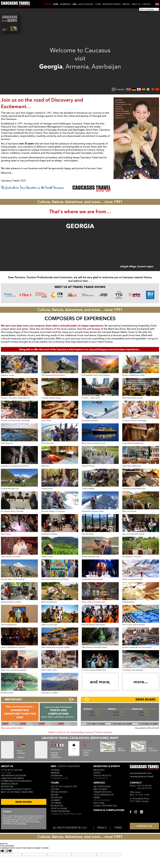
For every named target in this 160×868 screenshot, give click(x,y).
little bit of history (12, 770)
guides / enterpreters (105, 806)
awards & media (9, 784)
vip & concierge (102, 800)
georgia (55, 770)
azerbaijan (56, 776)
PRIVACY (102, 828)
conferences (101, 778)
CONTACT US (144, 826)
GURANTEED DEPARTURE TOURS (66, 814)
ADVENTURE (57, 798)
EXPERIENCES (65, 4)
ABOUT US (136, 4)
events (97, 773)
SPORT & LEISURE (59, 809)
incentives (99, 770)
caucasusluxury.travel (142, 776)
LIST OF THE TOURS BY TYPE (64, 787)
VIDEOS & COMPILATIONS (109, 810)
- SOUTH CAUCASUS (83, 4)
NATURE (55, 795)
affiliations (7, 787)
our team (6, 773)
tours (55, 783)
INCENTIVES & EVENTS (112, 4)
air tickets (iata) (102, 787)
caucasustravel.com (141, 773)
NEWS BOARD (24, 802)
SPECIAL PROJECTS (102, 776)
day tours (99, 803)
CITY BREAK (56, 803)
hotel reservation (104, 795)
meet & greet (101, 789)
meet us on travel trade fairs (17, 792)
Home (56, 4)
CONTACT (146, 4)
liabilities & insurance (12, 778)
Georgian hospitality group (16, 789)
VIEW (19, 742)
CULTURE (55, 789)
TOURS (98, 4)
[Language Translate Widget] (149, 9)
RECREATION (57, 806)
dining (97, 798)
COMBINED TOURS (60, 778)
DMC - (65, 766)
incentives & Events (107, 766)
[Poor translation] (9, 851)
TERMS (118, 828)
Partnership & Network (13, 776)
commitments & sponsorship (16, 781)
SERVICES (126, 4)
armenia (55, 773)
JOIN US (48, 4)
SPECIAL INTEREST (59, 792)
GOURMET (56, 800)
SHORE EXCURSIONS (60, 811)
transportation (102, 792)
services (99, 783)
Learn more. (22, 824)
